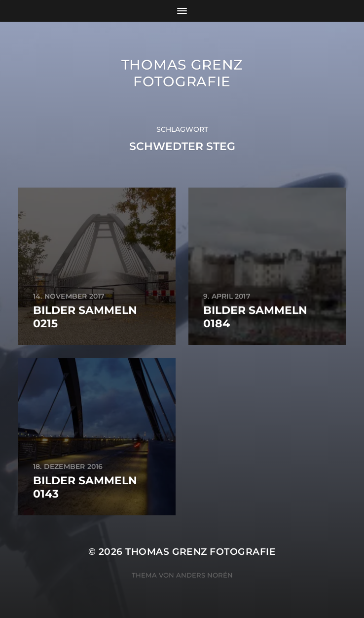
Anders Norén (204, 575)
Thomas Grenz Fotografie (182, 73)
